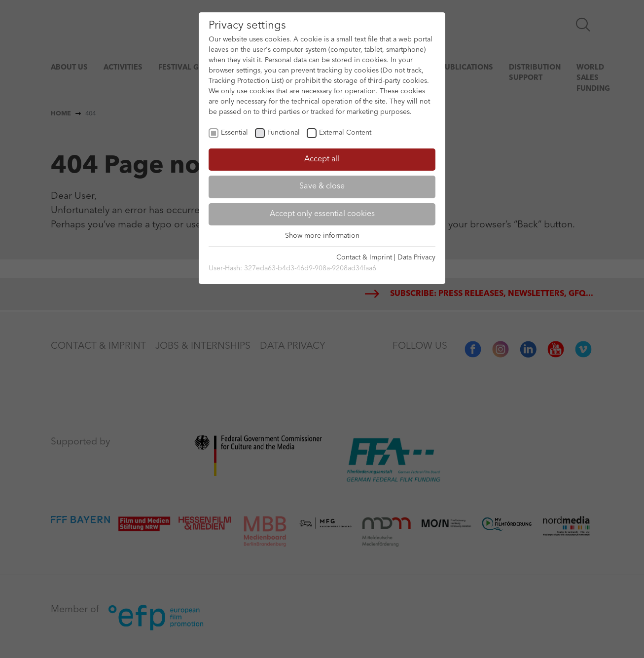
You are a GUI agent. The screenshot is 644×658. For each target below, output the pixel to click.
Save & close (322, 186)
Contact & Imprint (364, 257)
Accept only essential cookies (322, 214)
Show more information (322, 236)
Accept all (322, 159)
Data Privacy (416, 257)
